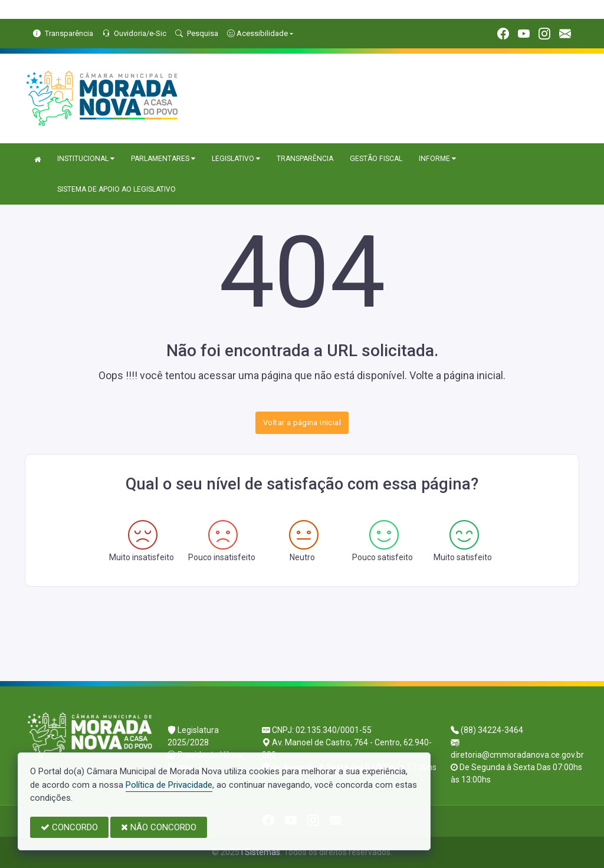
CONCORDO (69, 827)
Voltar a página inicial (302, 423)
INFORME (437, 159)
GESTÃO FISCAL (376, 159)
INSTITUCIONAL (86, 159)
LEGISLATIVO (236, 159)
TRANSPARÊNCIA (305, 159)
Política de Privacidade (169, 785)
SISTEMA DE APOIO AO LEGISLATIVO (116, 189)
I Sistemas (261, 852)
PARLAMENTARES (163, 159)
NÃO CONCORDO (159, 827)
